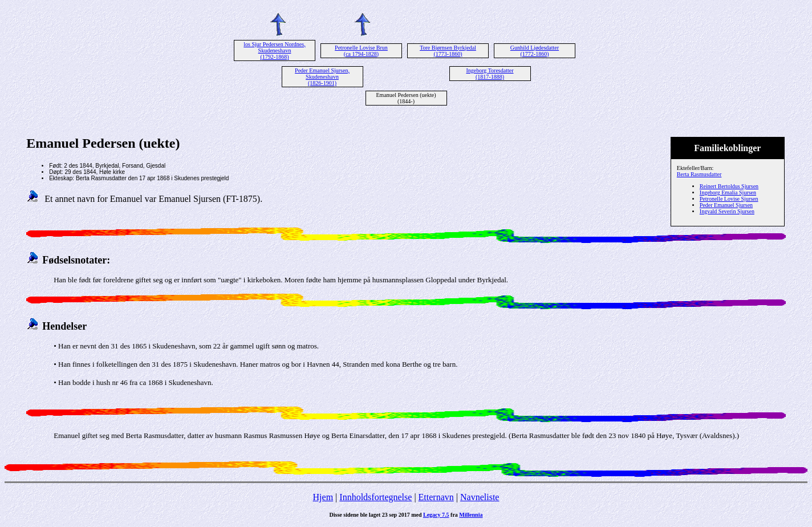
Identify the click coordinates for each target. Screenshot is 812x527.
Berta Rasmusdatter (699, 174)
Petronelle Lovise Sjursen (729, 199)
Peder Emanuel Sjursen (726, 205)
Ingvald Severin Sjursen (727, 211)
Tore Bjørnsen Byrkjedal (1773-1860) (448, 51)
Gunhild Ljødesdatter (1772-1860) (535, 51)
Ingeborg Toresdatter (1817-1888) (490, 74)
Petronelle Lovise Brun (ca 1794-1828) (361, 51)
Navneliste (480, 497)
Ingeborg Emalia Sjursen (728, 192)
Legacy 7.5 (436, 515)
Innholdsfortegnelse (375, 497)
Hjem (323, 497)
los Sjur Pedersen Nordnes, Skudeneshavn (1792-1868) (274, 50)
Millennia (471, 515)
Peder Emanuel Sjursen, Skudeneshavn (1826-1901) (322, 77)
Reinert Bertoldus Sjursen (729, 186)
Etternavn (436, 497)
